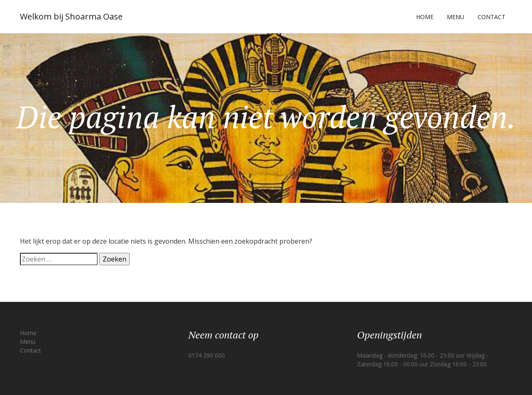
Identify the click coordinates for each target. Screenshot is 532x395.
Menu (456, 17)
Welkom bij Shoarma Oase (71, 16)
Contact (491, 17)
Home (425, 17)
